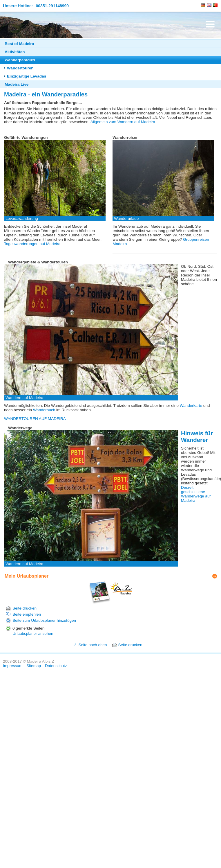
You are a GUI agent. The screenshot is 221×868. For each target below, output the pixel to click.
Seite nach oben (93, 645)
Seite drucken (25, 608)
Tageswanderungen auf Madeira (32, 244)
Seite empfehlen (27, 614)
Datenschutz (56, 666)
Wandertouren (20, 68)
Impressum (13, 666)
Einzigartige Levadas (27, 76)
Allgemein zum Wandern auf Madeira (123, 122)
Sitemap (34, 666)
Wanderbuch (44, 410)
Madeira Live (17, 84)
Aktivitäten (15, 52)
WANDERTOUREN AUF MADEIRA (35, 419)
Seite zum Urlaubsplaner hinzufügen (44, 620)
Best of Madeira (19, 44)
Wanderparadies (20, 60)
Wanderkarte (191, 406)
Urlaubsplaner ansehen (33, 634)
